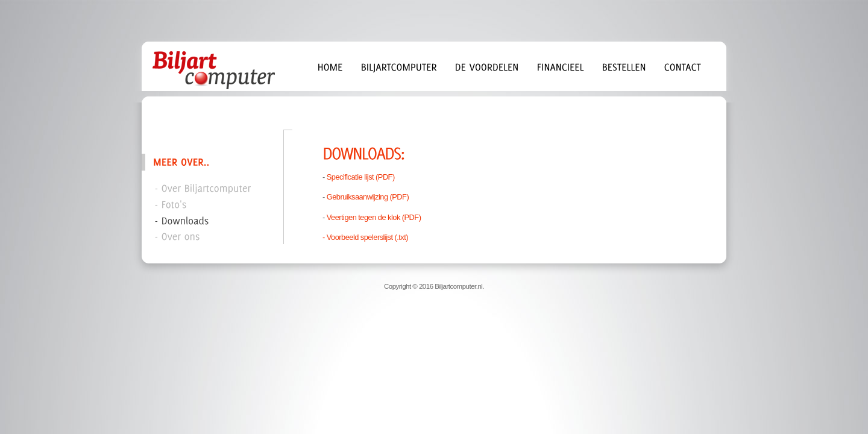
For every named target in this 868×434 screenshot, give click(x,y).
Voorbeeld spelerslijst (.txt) (367, 237)
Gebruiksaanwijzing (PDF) (368, 197)
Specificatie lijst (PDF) (361, 177)
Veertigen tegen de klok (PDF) (374, 217)
